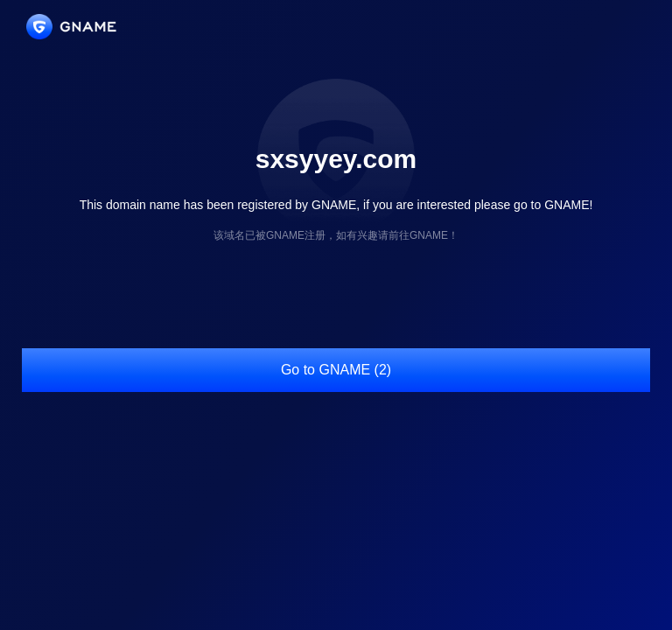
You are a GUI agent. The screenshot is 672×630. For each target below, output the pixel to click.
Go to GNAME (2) (336, 370)
